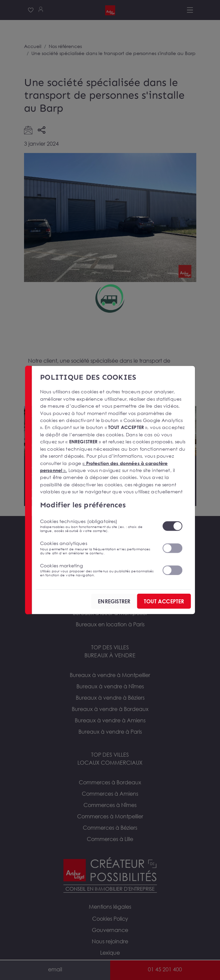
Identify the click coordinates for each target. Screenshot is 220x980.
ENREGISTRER (114, 601)
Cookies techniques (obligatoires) (97, 526)
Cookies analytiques (97, 548)
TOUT (164, 601)
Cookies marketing (97, 570)
